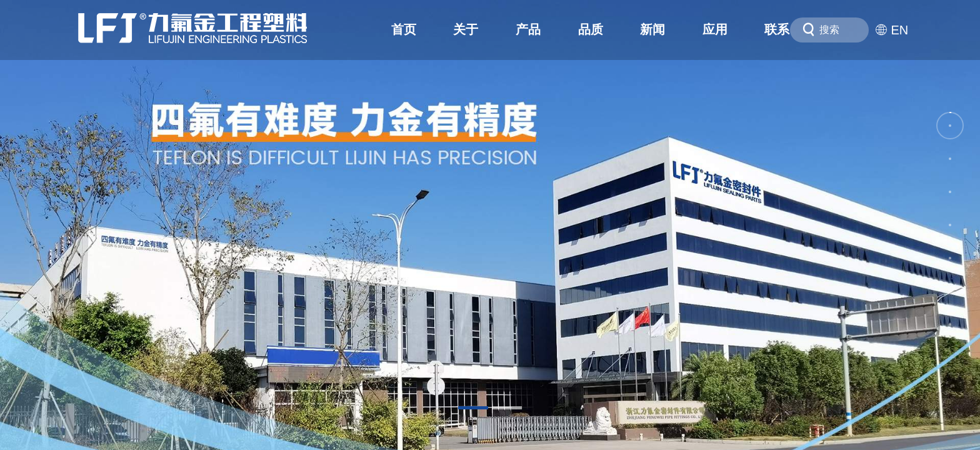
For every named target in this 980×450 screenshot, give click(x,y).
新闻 (652, 29)
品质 (591, 29)
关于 (466, 29)
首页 (404, 29)
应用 (715, 29)
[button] (473, 408)
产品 (528, 29)
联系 (777, 29)
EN (892, 30)
